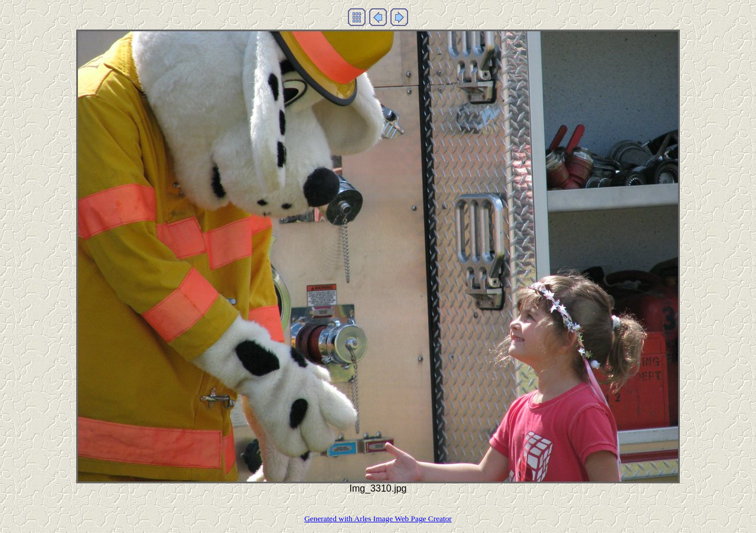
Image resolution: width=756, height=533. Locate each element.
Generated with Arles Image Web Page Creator (378, 519)
